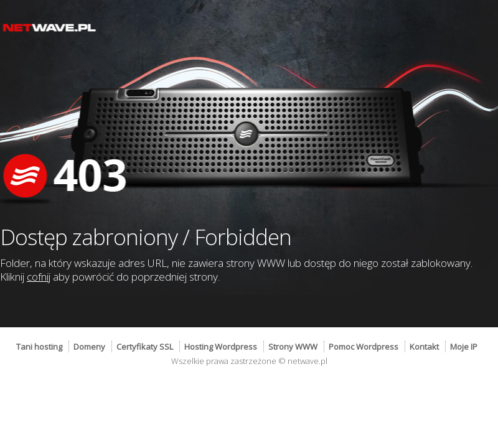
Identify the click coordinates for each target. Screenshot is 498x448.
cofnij (39, 277)
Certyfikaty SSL (145, 347)
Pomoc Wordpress (364, 347)
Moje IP (464, 347)
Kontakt (424, 347)
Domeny (89, 347)
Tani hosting (39, 347)
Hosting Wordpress (221, 347)
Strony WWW (293, 347)
